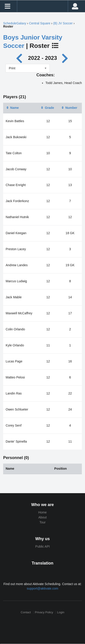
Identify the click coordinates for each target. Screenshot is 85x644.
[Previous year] (20, 58)
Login (61, 612)
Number (69, 108)
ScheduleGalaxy (15, 23)
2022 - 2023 (42, 58)
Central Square (40, 23)
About (43, 517)
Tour (42, 522)
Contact (26, 612)
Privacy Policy (44, 612)
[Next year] (65, 58)
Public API (42, 546)
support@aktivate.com (42, 588)
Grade (47, 108)
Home (42, 512)
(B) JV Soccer (63, 23)
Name (12, 108)
